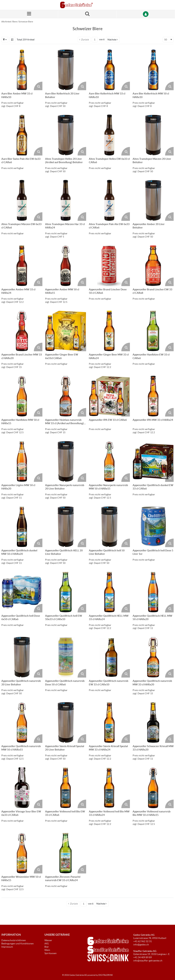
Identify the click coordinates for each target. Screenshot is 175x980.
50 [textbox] (166, 40)
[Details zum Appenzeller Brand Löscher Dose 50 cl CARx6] (109, 266)
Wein (47, 950)
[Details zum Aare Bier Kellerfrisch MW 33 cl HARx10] (109, 70)
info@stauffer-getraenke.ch (148, 961)
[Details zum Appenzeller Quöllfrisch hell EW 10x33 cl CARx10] (66, 592)
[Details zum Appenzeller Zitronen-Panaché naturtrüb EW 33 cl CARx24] (66, 853)
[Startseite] (76, 5)
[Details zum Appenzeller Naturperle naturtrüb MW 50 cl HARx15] (109, 461)
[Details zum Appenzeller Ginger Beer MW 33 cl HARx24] (109, 331)
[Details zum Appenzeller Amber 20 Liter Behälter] (153, 200)
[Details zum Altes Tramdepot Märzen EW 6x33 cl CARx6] (22, 200)
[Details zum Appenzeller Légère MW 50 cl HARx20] (22, 461)
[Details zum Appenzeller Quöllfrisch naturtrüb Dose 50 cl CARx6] (66, 657)
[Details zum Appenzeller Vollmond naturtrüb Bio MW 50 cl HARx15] (153, 788)
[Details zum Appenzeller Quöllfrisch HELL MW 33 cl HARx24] (109, 592)
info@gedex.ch (141, 945)
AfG (47, 944)
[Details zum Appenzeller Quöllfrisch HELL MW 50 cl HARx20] (153, 592)
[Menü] (29, 14)
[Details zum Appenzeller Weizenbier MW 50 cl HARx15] (22, 853)
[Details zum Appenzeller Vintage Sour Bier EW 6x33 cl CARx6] (22, 788)
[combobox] (168, 40)
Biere (15, 22)
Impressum (7, 947)
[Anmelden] (146, 14)
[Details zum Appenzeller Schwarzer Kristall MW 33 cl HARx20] (153, 722)
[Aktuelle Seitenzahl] (95, 40)
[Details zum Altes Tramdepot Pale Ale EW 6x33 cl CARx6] (109, 200)
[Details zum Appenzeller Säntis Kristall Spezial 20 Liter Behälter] (66, 722)
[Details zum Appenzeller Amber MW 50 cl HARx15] (66, 266)
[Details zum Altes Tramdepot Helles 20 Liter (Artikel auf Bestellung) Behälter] (66, 135)
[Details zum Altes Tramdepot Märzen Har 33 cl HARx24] (66, 200)
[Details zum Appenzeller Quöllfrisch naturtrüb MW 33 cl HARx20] (153, 657)
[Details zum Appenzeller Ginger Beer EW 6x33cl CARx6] (66, 331)
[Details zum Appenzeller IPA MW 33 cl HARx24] (153, 396)
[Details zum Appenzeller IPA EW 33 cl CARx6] (109, 396)
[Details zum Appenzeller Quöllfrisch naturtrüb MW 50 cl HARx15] (22, 722)
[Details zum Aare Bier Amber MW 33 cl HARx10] (22, 70)
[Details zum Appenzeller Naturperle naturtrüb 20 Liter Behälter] (66, 461)
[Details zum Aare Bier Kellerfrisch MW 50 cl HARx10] (153, 70)
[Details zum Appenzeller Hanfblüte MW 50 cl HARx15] (22, 396)
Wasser (48, 940)
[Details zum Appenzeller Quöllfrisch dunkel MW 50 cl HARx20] (22, 527)
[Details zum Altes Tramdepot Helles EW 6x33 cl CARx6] (109, 135)
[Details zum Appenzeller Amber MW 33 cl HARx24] (22, 266)
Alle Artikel (6, 22)
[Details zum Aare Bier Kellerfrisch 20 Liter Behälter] (66, 70)
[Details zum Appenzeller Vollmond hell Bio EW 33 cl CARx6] (66, 788)
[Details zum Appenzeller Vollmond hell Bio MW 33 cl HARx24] (109, 788)
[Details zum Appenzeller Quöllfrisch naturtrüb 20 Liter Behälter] (22, 657)
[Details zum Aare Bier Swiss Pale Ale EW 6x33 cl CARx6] (22, 135)
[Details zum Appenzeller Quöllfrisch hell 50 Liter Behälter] (109, 527)
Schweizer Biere (26, 22)
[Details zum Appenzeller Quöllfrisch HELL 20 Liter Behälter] (66, 527)
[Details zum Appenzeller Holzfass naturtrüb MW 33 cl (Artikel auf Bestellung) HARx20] (66, 396)
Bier (47, 947)
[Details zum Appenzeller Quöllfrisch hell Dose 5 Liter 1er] (153, 527)
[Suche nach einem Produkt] (87, 14)
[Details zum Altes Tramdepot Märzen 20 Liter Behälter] (153, 135)
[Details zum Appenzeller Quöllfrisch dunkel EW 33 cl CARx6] (153, 461)
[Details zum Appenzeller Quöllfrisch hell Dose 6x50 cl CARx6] (22, 592)
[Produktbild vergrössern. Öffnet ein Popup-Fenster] (38, 86)
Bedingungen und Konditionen (18, 944)
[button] (5, 40)
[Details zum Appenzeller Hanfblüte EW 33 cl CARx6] (153, 331)
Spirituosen (51, 953)
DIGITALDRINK (106, 975)
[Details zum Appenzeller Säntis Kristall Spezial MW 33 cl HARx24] (109, 722)
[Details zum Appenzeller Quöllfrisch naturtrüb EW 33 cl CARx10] (109, 657)
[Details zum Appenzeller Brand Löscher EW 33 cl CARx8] (153, 266)
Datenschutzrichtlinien (14, 940)
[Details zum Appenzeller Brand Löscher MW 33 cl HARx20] (22, 331)
